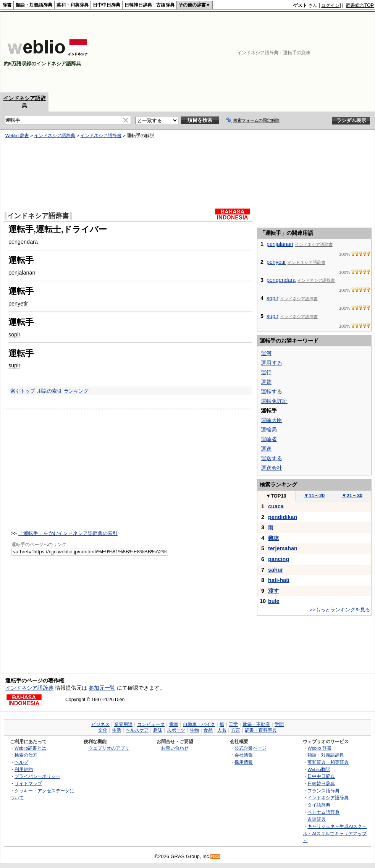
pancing (279, 559)
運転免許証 (274, 401)
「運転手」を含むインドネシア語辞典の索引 (68, 533)
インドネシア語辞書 (101, 136)
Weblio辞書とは (30, 748)
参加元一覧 (102, 688)
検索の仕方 (26, 755)
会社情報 (244, 755)
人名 (222, 730)
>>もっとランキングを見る (340, 610)
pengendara (23, 242)
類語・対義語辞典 (34, 5)
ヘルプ (21, 762)
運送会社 (272, 468)
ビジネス (100, 724)
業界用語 (123, 724)
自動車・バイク (199, 724)
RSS (216, 857)
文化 (103, 730)
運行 (266, 372)
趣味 (158, 730)
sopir (14, 335)
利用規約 (24, 769)
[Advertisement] (328, 52)
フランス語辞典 (323, 791)
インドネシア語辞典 (55, 136)
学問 (279, 724)
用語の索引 (49, 391)
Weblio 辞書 (17, 136)
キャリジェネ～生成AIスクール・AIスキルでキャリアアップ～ (335, 833)
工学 (233, 724)
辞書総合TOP (360, 5)
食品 (208, 730)
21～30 (352, 495)
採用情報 (244, 762)
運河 (266, 353)
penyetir (18, 304)
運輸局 (269, 430)
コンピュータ (151, 724)
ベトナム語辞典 (323, 812)
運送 (266, 449)
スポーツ (176, 730)
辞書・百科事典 (261, 730)
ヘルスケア (137, 730)
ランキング (76, 391)
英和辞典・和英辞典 (328, 762)
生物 (194, 730)
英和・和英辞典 (73, 5)
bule (274, 601)
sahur (276, 570)
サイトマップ (28, 783)
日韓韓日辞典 (138, 5)
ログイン (330, 5)
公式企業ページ (251, 748)
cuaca (276, 506)
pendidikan (283, 517)
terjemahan (283, 548)
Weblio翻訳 (319, 769)
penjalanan (22, 273)
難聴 (273, 538)
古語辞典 (165, 5)
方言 (236, 730)
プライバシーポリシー (37, 776)
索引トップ (23, 391)
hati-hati (279, 580)
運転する (272, 391)
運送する (272, 458)
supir (14, 365)
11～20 (314, 495)
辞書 (7, 5)
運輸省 (269, 439)
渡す (273, 591)
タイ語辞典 (319, 805)
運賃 (266, 382)
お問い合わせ (175, 748)
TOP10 (276, 496)
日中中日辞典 (107, 5)
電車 (174, 724)
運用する (272, 363)
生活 (116, 730)
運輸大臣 (272, 420)
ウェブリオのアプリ (109, 748)
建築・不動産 (256, 724)
